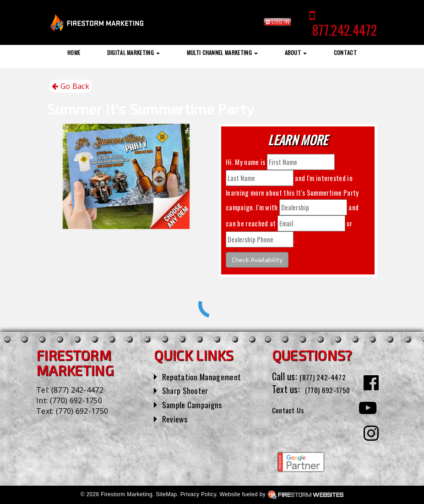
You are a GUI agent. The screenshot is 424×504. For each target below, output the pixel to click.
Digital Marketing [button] (134, 52)
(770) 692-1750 (76, 400)
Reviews (176, 418)
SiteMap (166, 494)
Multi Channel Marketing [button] (223, 52)
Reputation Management (206, 376)
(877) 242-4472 (77, 390)
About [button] (296, 52)
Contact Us (292, 422)
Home (74, 52)
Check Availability (257, 260)
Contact (345, 52)
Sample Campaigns (196, 404)
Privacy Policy (198, 494)
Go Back (71, 86)
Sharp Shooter (188, 390)
